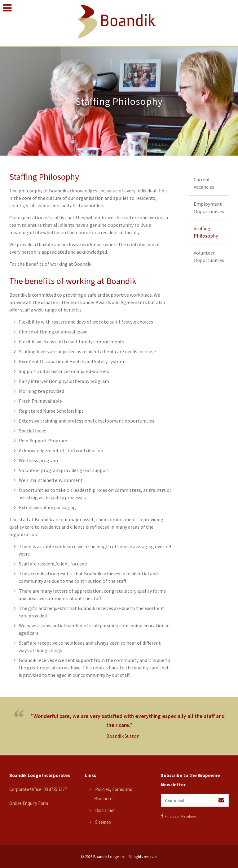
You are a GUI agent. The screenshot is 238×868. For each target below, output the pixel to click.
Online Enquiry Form (29, 803)
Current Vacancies (204, 183)
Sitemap (103, 822)
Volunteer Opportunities (209, 256)
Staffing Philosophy (206, 232)
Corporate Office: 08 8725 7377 (38, 789)
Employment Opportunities (209, 208)
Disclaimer (105, 810)
